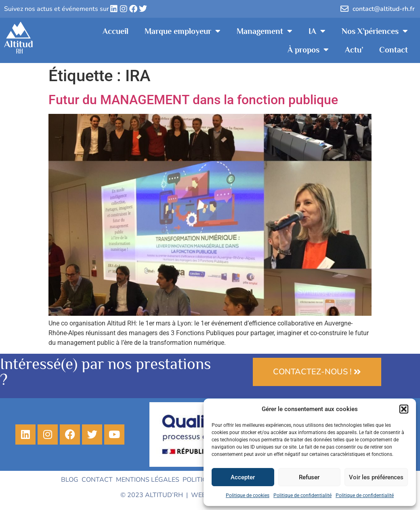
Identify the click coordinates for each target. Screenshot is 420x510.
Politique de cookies (248, 495)
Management (265, 31)
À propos (308, 50)
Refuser (309, 477)
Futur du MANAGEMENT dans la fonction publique (193, 100)
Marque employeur (183, 31)
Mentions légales (148, 480)
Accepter (243, 477)
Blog (70, 480)
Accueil (115, 31)
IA (317, 31)
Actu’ (354, 50)
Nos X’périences (375, 31)
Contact (394, 50)
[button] (404, 409)
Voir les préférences (376, 477)
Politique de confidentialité (302, 495)
